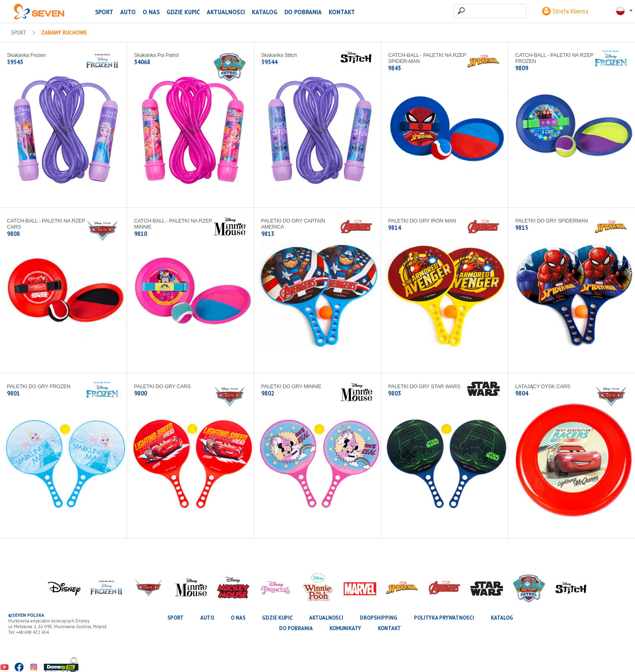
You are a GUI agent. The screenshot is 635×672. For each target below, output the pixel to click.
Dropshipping (379, 618)
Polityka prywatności (444, 618)
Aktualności (226, 12)
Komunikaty (345, 628)
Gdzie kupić (183, 12)
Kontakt (342, 12)
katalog (265, 12)
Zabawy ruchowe (64, 33)
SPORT (104, 12)
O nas (151, 12)
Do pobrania (303, 12)
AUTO (128, 12)
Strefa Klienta (565, 11)
